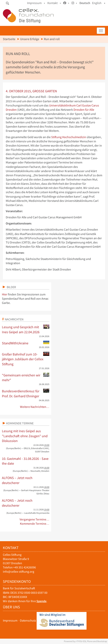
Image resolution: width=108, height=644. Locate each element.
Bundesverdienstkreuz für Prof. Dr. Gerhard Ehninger (26, 393)
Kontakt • (54, 3)
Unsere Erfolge (30, 39)
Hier (5, 294)
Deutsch (85, 3)
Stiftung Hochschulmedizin (69, 137)
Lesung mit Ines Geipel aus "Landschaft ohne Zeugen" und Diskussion (25, 436)
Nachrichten (14, 319)
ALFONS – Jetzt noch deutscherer (17, 480)
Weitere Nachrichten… (35, 407)
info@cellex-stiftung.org (19, 572)
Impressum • (36, 3)
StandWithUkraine (26, 343)
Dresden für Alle (84, 110)
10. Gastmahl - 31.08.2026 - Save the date (25, 461)
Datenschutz (28, 620)
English (97, 3)
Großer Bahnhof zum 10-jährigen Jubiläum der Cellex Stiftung (26, 359)
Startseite (9, 39)
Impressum (10, 620)
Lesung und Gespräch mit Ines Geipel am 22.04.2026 (26, 329)
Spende (41, 601)
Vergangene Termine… (34, 519)
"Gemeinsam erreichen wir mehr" (26, 378)
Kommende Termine (20, 423)
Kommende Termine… (35, 524)
